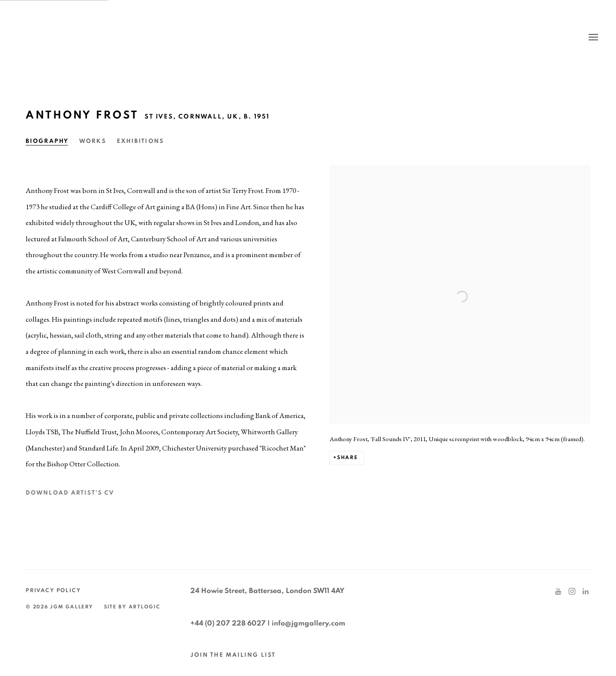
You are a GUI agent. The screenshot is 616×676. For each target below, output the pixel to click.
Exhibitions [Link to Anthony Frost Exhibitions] (140, 141)
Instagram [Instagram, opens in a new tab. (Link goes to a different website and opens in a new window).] (572, 592)
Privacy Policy (53, 591)
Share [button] (348, 458)
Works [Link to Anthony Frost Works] (93, 141)
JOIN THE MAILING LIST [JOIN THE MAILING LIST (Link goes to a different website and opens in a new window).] (233, 655)
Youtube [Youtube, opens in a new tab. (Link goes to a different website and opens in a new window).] (558, 592)
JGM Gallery (98, 37)
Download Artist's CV (78, 496)
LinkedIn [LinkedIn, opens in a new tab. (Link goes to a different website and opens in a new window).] (586, 592)
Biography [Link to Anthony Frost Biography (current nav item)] (47, 141)
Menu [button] (592, 38)
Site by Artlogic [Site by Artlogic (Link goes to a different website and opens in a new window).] (132, 607)
